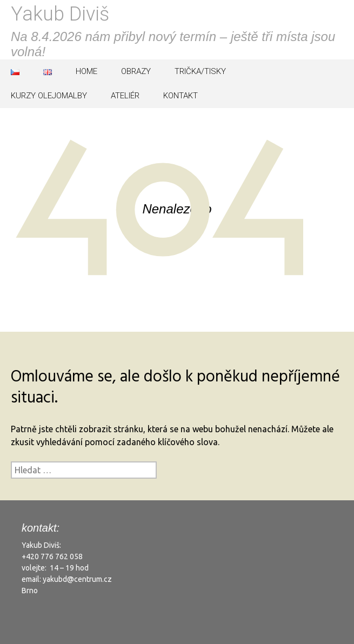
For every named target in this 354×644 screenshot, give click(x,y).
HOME (86, 71)
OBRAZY (136, 71)
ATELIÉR (125, 96)
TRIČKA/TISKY (200, 71)
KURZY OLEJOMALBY (49, 96)
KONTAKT (181, 96)
